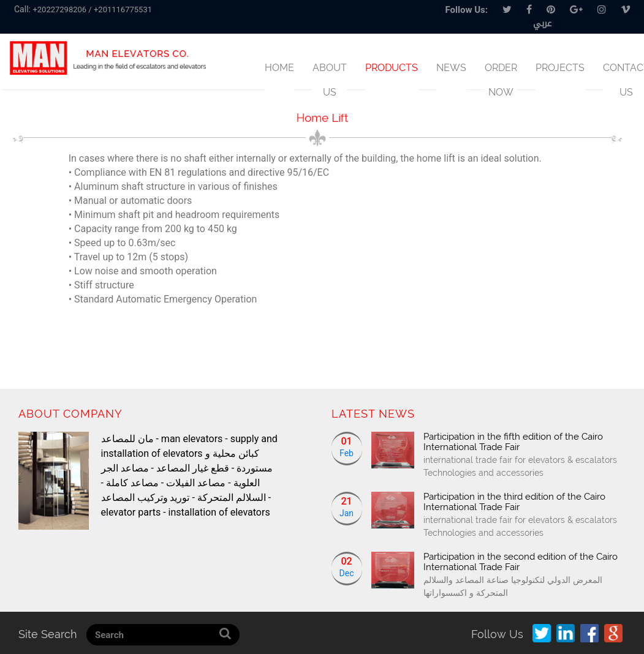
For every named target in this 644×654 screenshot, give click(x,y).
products (392, 68)
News (451, 68)
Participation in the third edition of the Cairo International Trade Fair (514, 502)
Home (279, 68)
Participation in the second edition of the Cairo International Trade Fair (521, 562)
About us (330, 80)
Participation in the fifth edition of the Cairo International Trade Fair (513, 442)
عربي (542, 24)
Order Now (501, 80)
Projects (560, 68)
